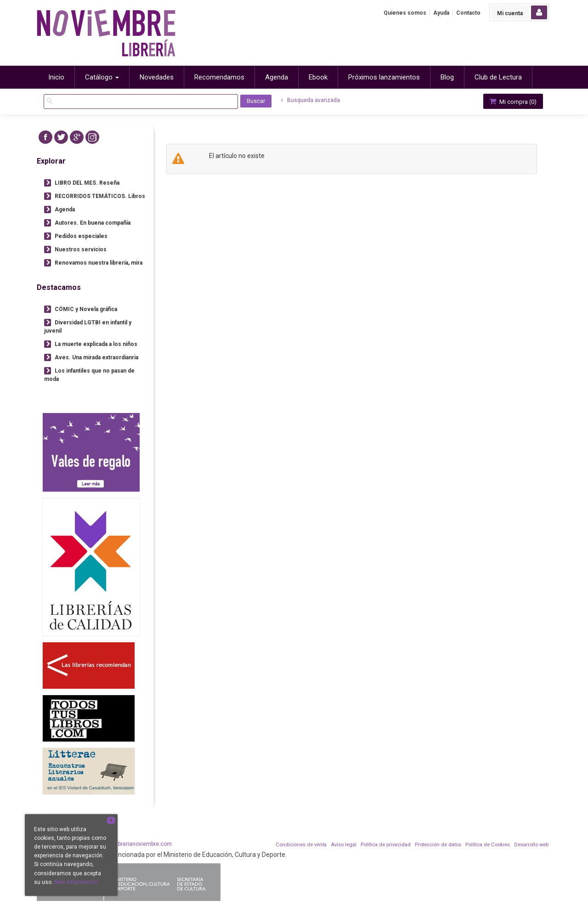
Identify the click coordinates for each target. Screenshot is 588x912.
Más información (76, 882)
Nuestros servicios (81, 249)
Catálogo (102, 77)
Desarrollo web (531, 845)
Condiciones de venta (301, 845)
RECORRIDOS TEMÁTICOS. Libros (100, 196)
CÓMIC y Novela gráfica (86, 309)
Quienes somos (405, 13)
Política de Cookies (488, 845)
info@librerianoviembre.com (136, 844)
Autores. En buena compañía (93, 223)
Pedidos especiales (81, 236)
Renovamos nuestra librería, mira (99, 263)
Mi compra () (512, 101)
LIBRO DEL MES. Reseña (87, 183)
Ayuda (441, 13)
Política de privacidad (386, 845)
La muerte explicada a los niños (96, 344)
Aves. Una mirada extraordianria (96, 357)
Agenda (65, 210)
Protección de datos (438, 845)
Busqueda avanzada (311, 100)
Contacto (468, 13)
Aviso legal (344, 845)
